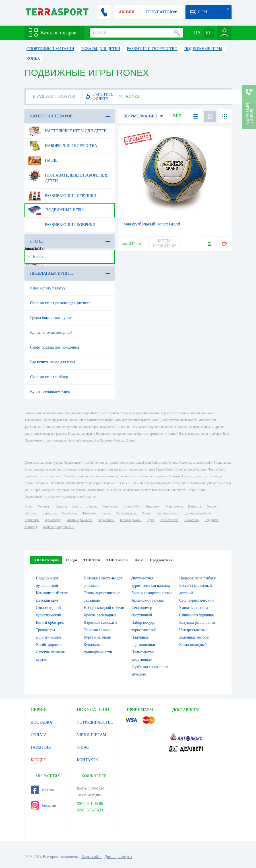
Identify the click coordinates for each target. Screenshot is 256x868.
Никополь (191, 520)
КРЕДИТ (38, 760)
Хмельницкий (126, 513)
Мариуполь (174, 506)
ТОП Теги (92, 560)
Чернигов (49, 513)
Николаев (152, 506)
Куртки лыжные (97, 637)
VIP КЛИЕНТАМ (92, 735)
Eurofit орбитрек (50, 622)
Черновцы (32, 520)
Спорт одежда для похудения (55, 347)
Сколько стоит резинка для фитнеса (60, 303)
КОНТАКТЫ (88, 760)
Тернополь (106, 520)
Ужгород (31, 527)
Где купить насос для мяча (53, 362)
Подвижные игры (56, 210)
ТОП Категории (46, 560)
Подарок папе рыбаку (197, 578)
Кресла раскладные (100, 615)
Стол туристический (196, 600)
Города (71, 560)
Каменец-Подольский (59, 527)
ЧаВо (139, 560)
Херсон (212, 506)
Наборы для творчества (63, 146)
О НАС (83, 747)
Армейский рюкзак (148, 600)
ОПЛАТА (39, 735)
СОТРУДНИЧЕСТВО (95, 722)
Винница (194, 506)
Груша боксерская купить (52, 318)
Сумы (106, 513)
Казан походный (193, 645)
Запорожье (110, 506)
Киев (28, 506)
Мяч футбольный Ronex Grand (152, 224)
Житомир (89, 513)
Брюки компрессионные (152, 593)
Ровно (146, 513)
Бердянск (211, 520)
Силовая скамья (97, 630)
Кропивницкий (168, 513)
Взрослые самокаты (100, 622)
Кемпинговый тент (52, 593)
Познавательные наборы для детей (68, 176)
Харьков (44, 506)
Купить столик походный (51, 333)
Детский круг (47, 600)
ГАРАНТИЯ (41, 747)
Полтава (30, 513)
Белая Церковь (130, 520)
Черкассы (69, 513)
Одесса (61, 506)
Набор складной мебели (104, 608)
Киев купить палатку (48, 288)
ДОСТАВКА (42, 722)
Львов (92, 506)
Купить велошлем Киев (50, 392)
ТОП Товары (117, 560)
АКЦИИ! (127, 12)
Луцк (151, 520)
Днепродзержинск (198, 513)
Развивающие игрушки (62, 196)
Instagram (43, 805)
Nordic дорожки (49, 645)
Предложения (161, 560)
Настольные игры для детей (67, 131)
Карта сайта (91, 857)
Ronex (36, 257)
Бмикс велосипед (194, 608)
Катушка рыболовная (197, 622)
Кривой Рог (132, 506)
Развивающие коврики (62, 225)
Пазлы (43, 161)
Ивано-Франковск (80, 520)
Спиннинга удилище (197, 615)
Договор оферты (118, 857)
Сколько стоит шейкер (49, 377)
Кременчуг (53, 520)
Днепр (77, 506)
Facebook (43, 790)
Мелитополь (169, 520)
